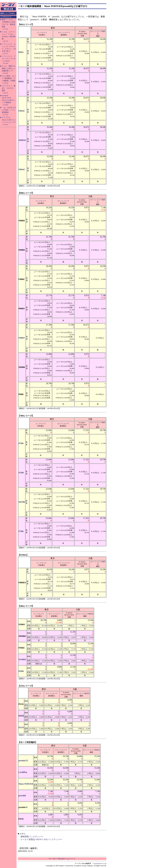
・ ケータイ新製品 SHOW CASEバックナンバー (40, 839)
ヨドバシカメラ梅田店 (85, 614)
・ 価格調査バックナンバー (31, 837)
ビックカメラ (42, 32)
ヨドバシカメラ (64, 32)
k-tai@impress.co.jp (100, 863)
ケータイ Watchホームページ (62, 859)
